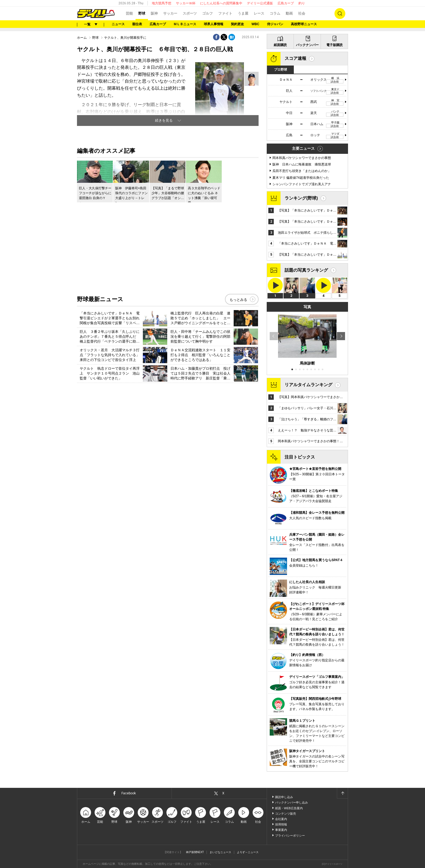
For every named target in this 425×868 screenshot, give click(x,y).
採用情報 (281, 824)
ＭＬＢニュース (185, 24)
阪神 (154, 13)
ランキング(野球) (301, 198)
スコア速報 (295, 58)
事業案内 (281, 830)
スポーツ (190, 13)
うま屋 (243, 13)
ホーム (82, 38)
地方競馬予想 (162, 3)
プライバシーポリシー (290, 836)
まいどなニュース (220, 852)
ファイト (225, 13)
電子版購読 (334, 45)
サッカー (170, 13)
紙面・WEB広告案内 (289, 808)
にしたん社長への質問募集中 (221, 3)
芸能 (129, 13)
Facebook (129, 793)
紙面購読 (280, 45)
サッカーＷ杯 (186, 3)
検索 (340, 14)
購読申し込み (284, 797)
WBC (255, 24)
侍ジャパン (275, 24)
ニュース (118, 24)
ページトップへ (342, 793)
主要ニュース (303, 148)
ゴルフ (207, 13)
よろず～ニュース (248, 852)
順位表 (137, 24)
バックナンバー (307, 45)
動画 (289, 13)
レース (259, 13)
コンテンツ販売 (286, 814)
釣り (302, 3)
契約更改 (237, 24)
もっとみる (238, 300)
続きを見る (164, 120)
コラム (275, 13)
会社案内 (281, 819)
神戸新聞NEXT (195, 852)
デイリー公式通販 (260, 3)
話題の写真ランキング (306, 270)
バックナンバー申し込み (292, 802)
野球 (142, 13)
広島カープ (286, 3)
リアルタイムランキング (308, 385)
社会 (302, 13)
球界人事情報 (214, 24)
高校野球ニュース (304, 24)
